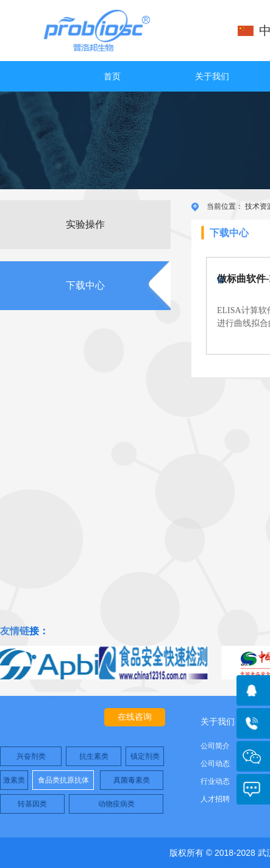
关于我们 (212, 76)
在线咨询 (135, 717)
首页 (112, 76)
